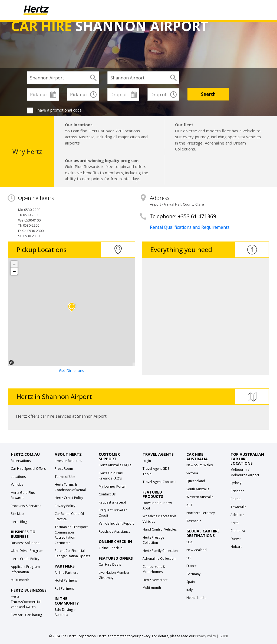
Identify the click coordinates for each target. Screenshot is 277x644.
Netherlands (196, 598)
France (192, 566)
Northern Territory (201, 513)
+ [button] (14, 264)
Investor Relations (68, 461)
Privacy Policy (65, 506)
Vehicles (17, 484)
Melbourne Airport (245, 475)
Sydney (236, 483)
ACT (189, 505)
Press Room (64, 469)
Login (147, 461)
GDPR (224, 636)
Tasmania (194, 521)
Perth (235, 523)
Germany (193, 574)
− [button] (14, 271)
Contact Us (107, 494)
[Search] (208, 94)
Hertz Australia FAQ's (115, 465)
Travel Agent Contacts (159, 482)
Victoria (192, 473)
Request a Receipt (112, 502)
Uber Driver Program (27, 551)
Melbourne (239, 470)
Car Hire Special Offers (28, 469)
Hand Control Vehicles (160, 529)
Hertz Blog (19, 522)
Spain (191, 582)
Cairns (235, 499)
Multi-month (20, 580)
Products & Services (26, 506)
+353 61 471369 (197, 216)
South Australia (198, 489)
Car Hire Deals (110, 564)
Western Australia (200, 497)
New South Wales (199, 465)
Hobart (236, 547)
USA (189, 542)
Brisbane (237, 491)
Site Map (17, 514)
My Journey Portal (112, 486)
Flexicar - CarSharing (26, 615)
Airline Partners (66, 573)
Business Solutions (25, 543)
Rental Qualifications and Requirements (190, 227)
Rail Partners (64, 588)
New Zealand (197, 550)
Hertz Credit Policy (25, 559)
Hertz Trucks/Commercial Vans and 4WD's (26, 602)
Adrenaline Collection (159, 559)
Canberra (238, 531)
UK (189, 558)
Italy (189, 590)
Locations (18, 477)
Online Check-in (111, 548)
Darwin (236, 539)
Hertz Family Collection (160, 551)
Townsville (238, 507)
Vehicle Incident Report (116, 523)
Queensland (196, 481)
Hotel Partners (66, 580)
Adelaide (237, 515)
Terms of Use (65, 477)
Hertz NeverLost (155, 580)
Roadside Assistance (115, 531)
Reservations (21, 461)
